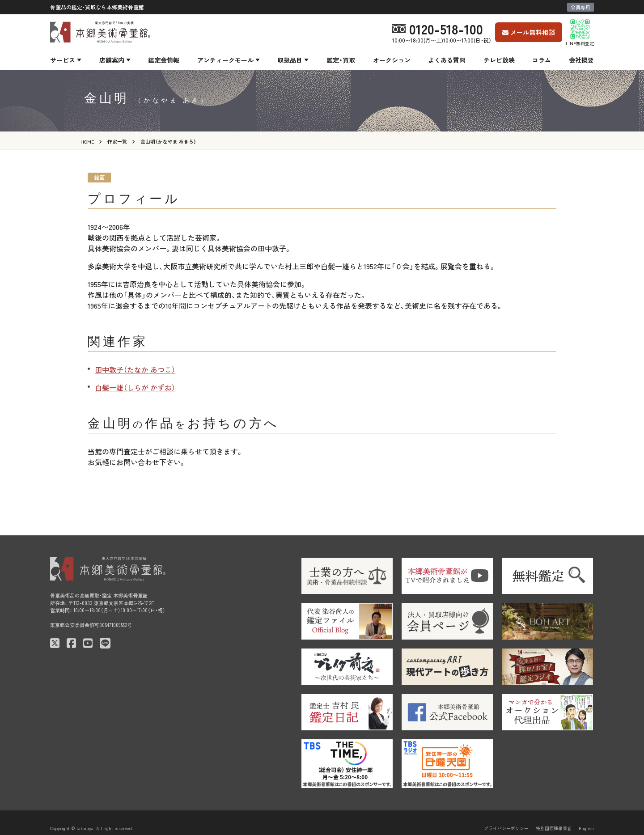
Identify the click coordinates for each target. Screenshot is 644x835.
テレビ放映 (499, 60)
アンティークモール (225, 60)
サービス (63, 60)
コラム (542, 60)
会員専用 (580, 7)
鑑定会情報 (164, 60)
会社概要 (581, 60)
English (586, 828)
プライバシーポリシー (506, 828)
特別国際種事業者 (554, 828)
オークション (392, 60)
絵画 (99, 177)
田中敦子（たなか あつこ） (135, 369)
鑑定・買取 (341, 60)
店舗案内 (112, 60)
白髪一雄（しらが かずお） (135, 387)
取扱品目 (290, 60)
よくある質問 (447, 60)
